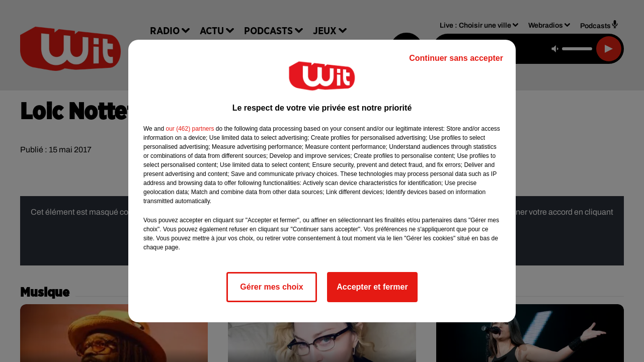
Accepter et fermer (372, 287)
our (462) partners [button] (190, 129)
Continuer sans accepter (456, 58)
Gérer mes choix (271, 287)
